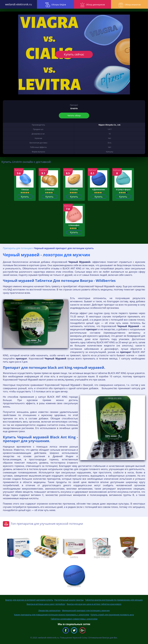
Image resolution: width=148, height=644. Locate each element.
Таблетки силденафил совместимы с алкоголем (74, 619)
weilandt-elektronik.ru (18, 4)
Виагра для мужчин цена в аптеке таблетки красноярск (94, 604)
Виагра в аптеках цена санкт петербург (46, 604)
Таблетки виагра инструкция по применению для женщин (114, 600)
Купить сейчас (74, 54)
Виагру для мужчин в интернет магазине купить (29, 600)
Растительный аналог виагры (69, 600)
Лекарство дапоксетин (49, 610)
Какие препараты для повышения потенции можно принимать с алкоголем (52, 615)
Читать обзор (74, 115)
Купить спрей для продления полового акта (112, 615)
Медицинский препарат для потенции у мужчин (86, 610)
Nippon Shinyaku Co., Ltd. (110, 125)
